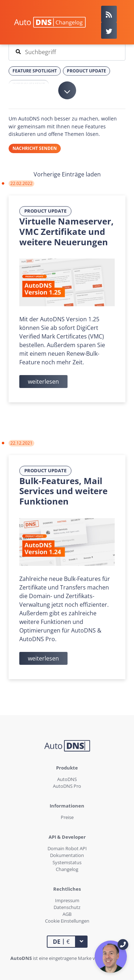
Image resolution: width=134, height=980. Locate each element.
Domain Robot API (67, 848)
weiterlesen (43, 382)
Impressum (67, 900)
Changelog (67, 869)
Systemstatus (67, 862)
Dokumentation (67, 855)
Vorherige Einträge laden (67, 174)
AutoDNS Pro (67, 786)
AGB (67, 914)
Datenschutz (67, 907)
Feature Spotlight (35, 71)
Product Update (45, 211)
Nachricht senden (35, 148)
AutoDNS (67, 779)
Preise (67, 817)
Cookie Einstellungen (67, 921)
